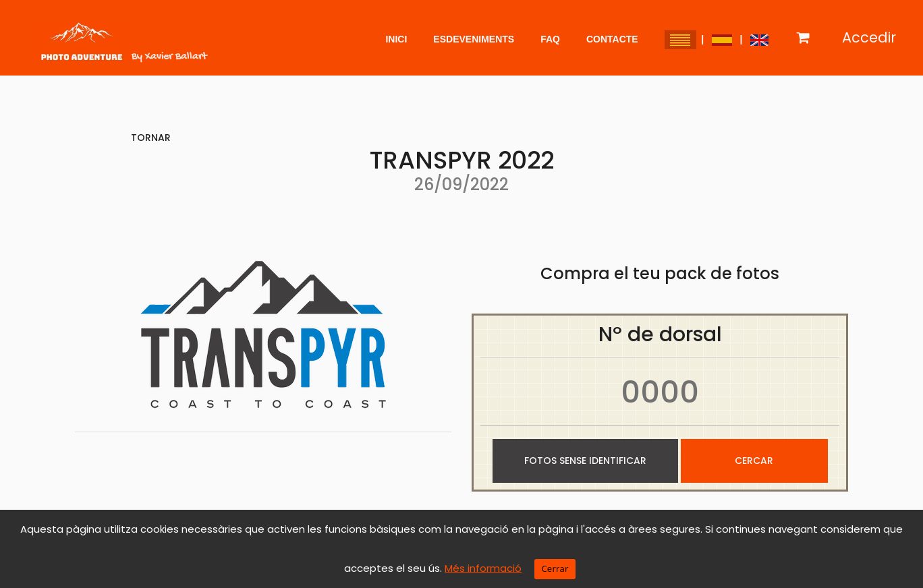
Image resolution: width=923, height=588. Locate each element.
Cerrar (555, 568)
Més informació (483, 568)
